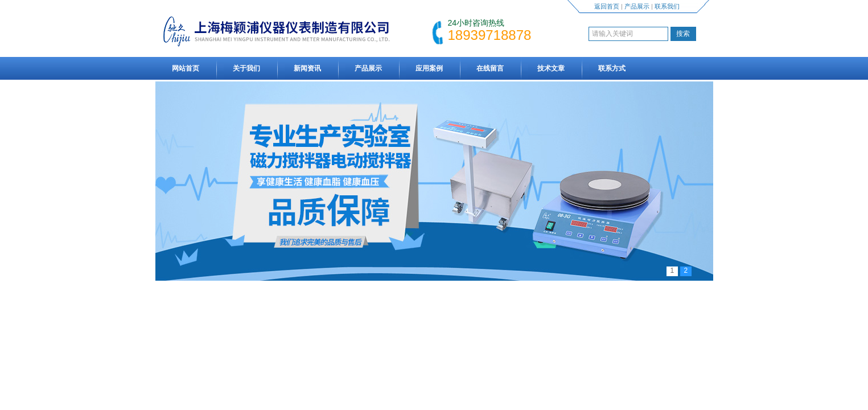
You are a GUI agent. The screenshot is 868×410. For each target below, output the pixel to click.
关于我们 (246, 68)
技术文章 (551, 68)
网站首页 (186, 68)
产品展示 (637, 6)
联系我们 (667, 6)
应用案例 (429, 68)
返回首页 (607, 6)
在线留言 (490, 68)
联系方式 (612, 68)
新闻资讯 (307, 68)
